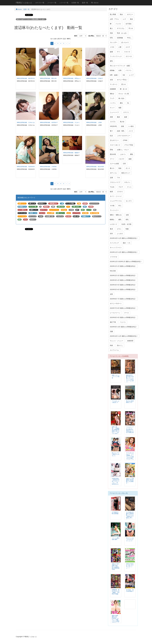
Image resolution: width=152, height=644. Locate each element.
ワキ (118, 178)
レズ (124, 19)
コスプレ (113, 122)
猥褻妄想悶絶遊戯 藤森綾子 (71, 153)
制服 (127, 229)
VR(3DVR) (113, 126)
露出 (121, 103)
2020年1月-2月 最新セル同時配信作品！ (123, 266)
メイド (131, 131)
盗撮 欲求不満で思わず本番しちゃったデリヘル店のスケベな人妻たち (130, 379)
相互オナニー (126, 173)
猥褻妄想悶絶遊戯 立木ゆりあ (26, 122)
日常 (124, 164)
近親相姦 (120, 38)
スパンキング (114, 243)
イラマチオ (114, 257)
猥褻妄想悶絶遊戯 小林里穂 (48, 167)
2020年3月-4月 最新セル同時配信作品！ (123, 280)
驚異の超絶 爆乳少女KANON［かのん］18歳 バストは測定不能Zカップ (116, 619)
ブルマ (121, 187)
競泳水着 (113, 154)
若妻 (111, 117)
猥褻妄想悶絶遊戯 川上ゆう (71, 122)
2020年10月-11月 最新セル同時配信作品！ (124, 336)
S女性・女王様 (126, 224)
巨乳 (111, 38)
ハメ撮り (131, 126)
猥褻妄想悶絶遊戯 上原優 (94, 122)
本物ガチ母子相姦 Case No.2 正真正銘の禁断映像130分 (116, 567)
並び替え (91, 36)
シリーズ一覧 (64, 3)
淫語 (111, 33)
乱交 (111, 136)
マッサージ (114, 84)
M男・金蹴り (114, 75)
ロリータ (129, 56)
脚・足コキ (124, 89)
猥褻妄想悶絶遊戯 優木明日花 (26, 78)
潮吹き (112, 94)
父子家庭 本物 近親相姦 (115, 513)
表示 (75, 36)
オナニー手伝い (122, 80)
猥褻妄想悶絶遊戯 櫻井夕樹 (48, 78)
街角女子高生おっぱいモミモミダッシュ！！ (130, 566)
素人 (111, 28)
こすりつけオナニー (124, 136)
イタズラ (121, 159)
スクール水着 (114, 164)
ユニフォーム (114, 350)
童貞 (111, 229)
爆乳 (120, 220)
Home (19, 9)
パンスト (118, 24)
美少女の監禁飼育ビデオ (130, 402)
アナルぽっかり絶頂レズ (116, 402)
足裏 (111, 178)
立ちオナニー (114, 140)
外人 (120, 206)
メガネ (112, 47)
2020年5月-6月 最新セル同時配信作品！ (123, 289)
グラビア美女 (129, 145)
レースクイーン (115, 313)
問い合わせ (95, 3)
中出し (129, 38)
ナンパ (112, 108)
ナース (127, 313)
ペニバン (123, 322)
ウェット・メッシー (117, 341)
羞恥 (132, 154)
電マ (111, 131)
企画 (120, 70)
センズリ (129, 201)
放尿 (126, 117)
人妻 (120, 47)
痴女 (132, 19)
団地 (111, 150)
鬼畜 (120, 108)
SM (124, 75)
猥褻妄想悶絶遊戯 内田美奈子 (49, 122)
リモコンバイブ (115, 182)
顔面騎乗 (113, 89)
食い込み (121, 98)
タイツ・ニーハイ (116, 196)
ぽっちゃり (125, 42)
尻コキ (124, 84)
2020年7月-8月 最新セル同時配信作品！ (123, 308)
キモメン (127, 182)
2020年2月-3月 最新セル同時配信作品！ (123, 275)
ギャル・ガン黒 (124, 94)
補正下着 (113, 322)
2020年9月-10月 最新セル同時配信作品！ (124, 327)
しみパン (123, 154)
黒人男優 (113, 14)
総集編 (112, 70)
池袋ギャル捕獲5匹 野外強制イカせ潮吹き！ (130, 481)
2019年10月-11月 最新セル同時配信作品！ (124, 238)
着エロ (112, 168)
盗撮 (111, 52)
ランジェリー (114, 210)
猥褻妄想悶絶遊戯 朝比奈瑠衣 (95, 167)
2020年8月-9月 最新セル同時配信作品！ (123, 317)
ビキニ (119, 229)
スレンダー (114, 42)
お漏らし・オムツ (123, 150)
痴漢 (111, 192)
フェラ (112, 98)
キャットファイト (116, 248)
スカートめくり (115, 145)
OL (128, 103)
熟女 (121, 14)
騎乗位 (112, 220)
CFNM (125, 140)
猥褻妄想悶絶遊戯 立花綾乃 (95, 78)
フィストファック (116, 56)
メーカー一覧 (52, 3)
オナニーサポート (116, 303)
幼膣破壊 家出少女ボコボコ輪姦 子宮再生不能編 (116, 592)
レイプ (131, 75)
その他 (112, 206)
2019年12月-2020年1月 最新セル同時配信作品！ (126, 261)
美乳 (127, 220)
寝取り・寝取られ (116, 215)
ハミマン (113, 103)
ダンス (128, 168)
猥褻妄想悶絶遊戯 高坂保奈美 (26, 167)
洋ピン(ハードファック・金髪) (120, 66)
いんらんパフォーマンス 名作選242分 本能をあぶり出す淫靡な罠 (130, 430)
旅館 (130, 159)
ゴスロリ (120, 192)
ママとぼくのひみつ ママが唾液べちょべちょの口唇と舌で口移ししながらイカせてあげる (130, 457)
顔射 (123, 126)
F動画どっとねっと (24, 3)
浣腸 (111, 331)
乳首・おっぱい (122, 33)
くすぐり (126, 112)
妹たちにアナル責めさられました (116, 454)
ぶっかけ (120, 234)
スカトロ (127, 52)
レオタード (114, 224)
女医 (127, 215)
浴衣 (111, 234)
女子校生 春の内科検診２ (130, 591)
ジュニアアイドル (116, 201)
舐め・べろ (127, 243)
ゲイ (118, 52)
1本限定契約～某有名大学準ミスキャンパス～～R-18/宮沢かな (116, 481)
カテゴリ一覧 (40, 3)
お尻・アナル (114, 19)
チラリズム (121, 28)
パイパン (129, 70)
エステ (128, 47)
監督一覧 (85, 3)
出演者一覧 (75, 3)
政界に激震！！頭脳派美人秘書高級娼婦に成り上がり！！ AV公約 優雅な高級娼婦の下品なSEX (116, 432)
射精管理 (130, 341)
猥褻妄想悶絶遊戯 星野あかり (72, 78)
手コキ (131, 28)
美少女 (122, 122)
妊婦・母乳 (121, 131)
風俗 (118, 117)
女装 (111, 80)
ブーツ (112, 159)
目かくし (120, 345)
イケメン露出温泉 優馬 (116, 539)
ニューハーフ (114, 112)
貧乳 (111, 61)
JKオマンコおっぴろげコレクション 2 (130, 539)
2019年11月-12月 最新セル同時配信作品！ (124, 252)
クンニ (129, 187)
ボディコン (114, 173)
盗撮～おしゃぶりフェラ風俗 (116, 377)
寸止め (112, 187)
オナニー (130, 14)
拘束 (111, 345)
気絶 (120, 168)
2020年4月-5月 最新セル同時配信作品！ (123, 285)
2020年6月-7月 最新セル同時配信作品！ (123, 299)
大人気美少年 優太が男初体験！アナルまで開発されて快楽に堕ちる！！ (130, 516)
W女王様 (113, 271)
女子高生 (129, 24)
